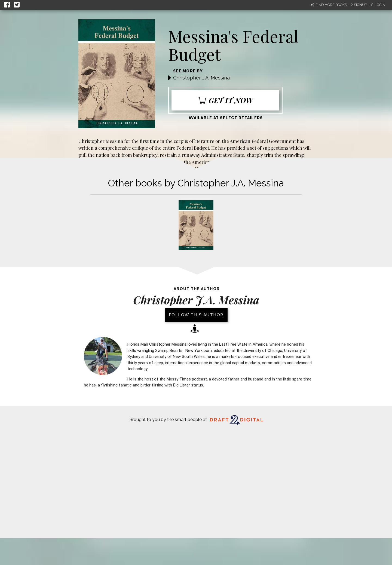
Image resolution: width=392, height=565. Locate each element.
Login (377, 5)
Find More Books (329, 5)
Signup (358, 5)
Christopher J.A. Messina (201, 78)
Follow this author (196, 315)
